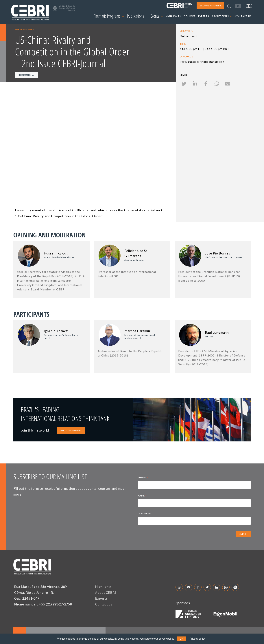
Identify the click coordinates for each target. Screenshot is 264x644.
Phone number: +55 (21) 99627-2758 (43, 604)
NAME (142, 496)
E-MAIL (143, 478)
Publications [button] (137, 16)
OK (181, 639)
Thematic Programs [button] (109, 16)
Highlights (103, 587)
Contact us (104, 604)
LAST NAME (145, 513)
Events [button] (157, 16)
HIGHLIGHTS (173, 16)
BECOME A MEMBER (71, 431)
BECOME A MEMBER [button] (210, 6)
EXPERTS (204, 16)
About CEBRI (106, 592)
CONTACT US (243, 16)
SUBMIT (243, 534)
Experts (101, 598)
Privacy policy (198, 639)
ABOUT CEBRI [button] (222, 16)
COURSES (190, 16)
